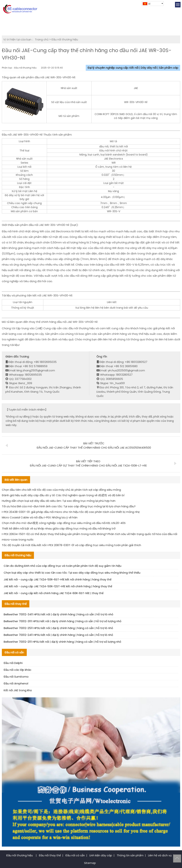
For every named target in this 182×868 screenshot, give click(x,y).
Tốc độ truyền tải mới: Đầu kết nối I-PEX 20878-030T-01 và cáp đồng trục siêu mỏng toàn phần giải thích (71, 545)
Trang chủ (42, 39)
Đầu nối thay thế (50, 855)
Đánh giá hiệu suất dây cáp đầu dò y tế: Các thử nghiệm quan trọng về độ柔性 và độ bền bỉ (63, 495)
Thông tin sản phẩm (130, 855)
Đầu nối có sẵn (75, 855)
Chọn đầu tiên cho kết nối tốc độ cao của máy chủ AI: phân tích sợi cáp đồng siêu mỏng (61, 490)
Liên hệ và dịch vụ (160, 855)
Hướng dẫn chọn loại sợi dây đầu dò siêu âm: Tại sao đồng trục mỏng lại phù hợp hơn (59, 501)
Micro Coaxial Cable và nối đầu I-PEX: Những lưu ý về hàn (40, 517)
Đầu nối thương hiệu (65, 39)
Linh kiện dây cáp (101, 855)
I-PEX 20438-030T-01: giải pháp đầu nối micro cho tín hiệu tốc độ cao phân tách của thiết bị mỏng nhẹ (71, 512)
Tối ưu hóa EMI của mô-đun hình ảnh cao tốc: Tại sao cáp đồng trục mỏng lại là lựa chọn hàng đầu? (69, 506)
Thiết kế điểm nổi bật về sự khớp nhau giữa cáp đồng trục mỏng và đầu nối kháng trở (59, 528)
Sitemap (90, 863)
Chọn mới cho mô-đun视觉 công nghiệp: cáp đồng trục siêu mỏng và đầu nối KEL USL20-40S (64, 523)
